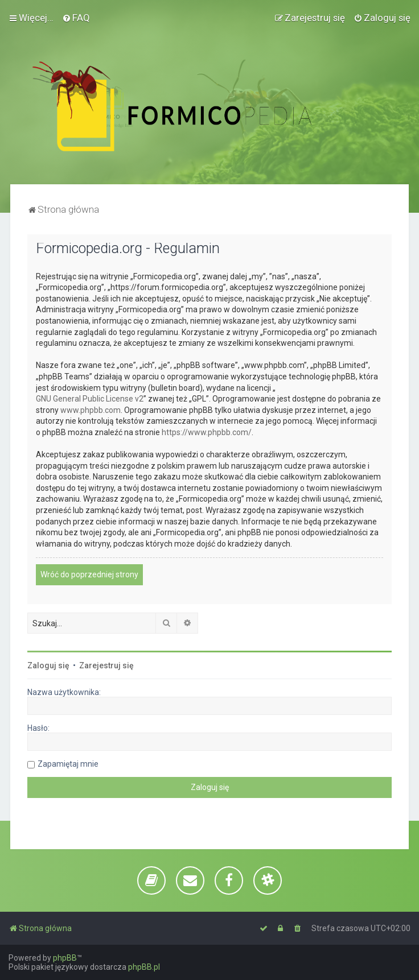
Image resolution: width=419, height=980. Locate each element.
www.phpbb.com (91, 410)
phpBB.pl (144, 967)
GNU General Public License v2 (90, 399)
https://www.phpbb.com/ (207, 432)
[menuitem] (76, 18)
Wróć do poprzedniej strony (89, 574)
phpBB (65, 958)
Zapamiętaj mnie (68, 764)
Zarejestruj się (106, 665)
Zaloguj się (48, 665)
